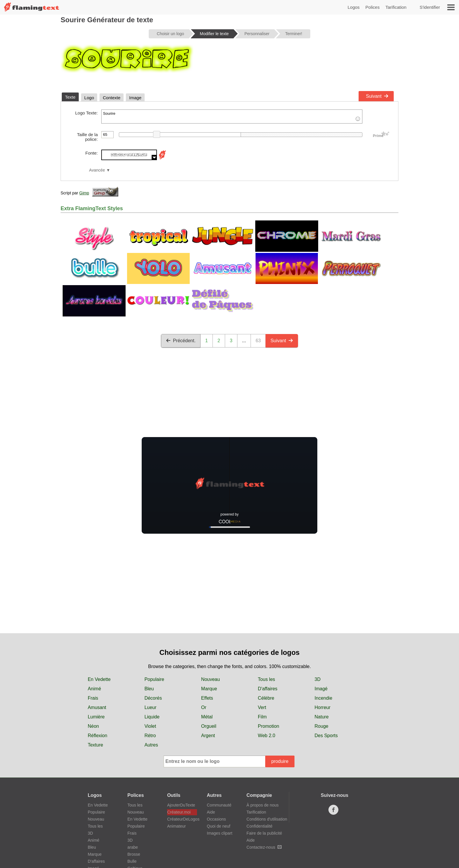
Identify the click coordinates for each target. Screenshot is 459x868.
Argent (208, 736)
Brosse (134, 854)
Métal (207, 717)
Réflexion (98, 736)
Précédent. (181, 341)
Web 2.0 (267, 736)
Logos (353, 7)
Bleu (149, 689)
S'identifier (430, 7)
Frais (93, 698)
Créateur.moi (179, 812)
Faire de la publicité (264, 833)
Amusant (97, 707)
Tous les (267, 679)
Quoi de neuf (219, 826)
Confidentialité (260, 826)
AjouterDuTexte (181, 805)
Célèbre (266, 698)
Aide (211, 812)
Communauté (219, 805)
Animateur (177, 826)
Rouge (322, 726)
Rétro (150, 736)
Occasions (216, 819)
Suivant (377, 96)
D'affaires (268, 689)
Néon (93, 726)
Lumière (96, 717)
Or (204, 707)
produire (280, 761)
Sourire (232, 117)
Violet (150, 726)
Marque (209, 689)
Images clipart (220, 833)
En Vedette (99, 679)
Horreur (323, 707)
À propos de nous (263, 805)
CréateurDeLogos (182, 819)
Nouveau (210, 679)
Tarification (396, 7)
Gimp (84, 193)
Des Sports (326, 736)
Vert (262, 707)
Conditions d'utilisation (267, 819)
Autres (151, 745)
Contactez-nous (264, 847)
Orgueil (209, 726)
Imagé (321, 689)
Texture (95, 745)
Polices (372, 7)
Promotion (269, 726)
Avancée (97, 170)
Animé (94, 689)
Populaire (154, 679)
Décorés (153, 698)
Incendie (324, 698)
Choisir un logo (171, 34)
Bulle (132, 861)
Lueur (150, 707)
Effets (207, 698)
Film (262, 717)
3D (318, 679)
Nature (322, 717)
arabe (133, 847)
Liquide (152, 717)
